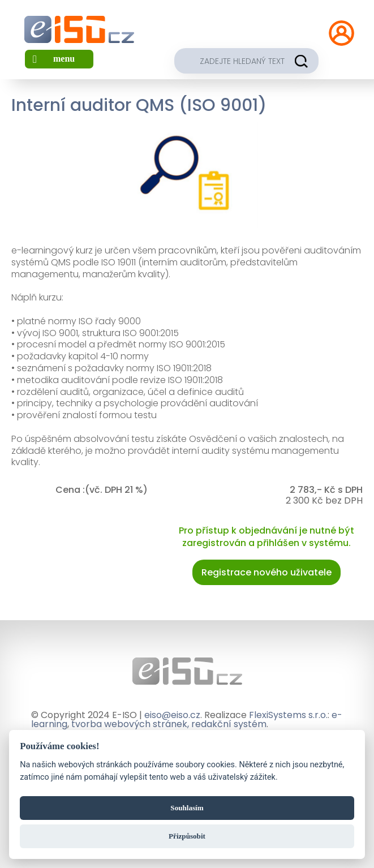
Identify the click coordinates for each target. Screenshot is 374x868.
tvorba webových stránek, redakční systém (169, 724)
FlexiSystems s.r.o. (288, 715)
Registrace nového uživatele (266, 572)
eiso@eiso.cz (172, 715)
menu (64, 59)
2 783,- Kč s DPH (326, 490)
